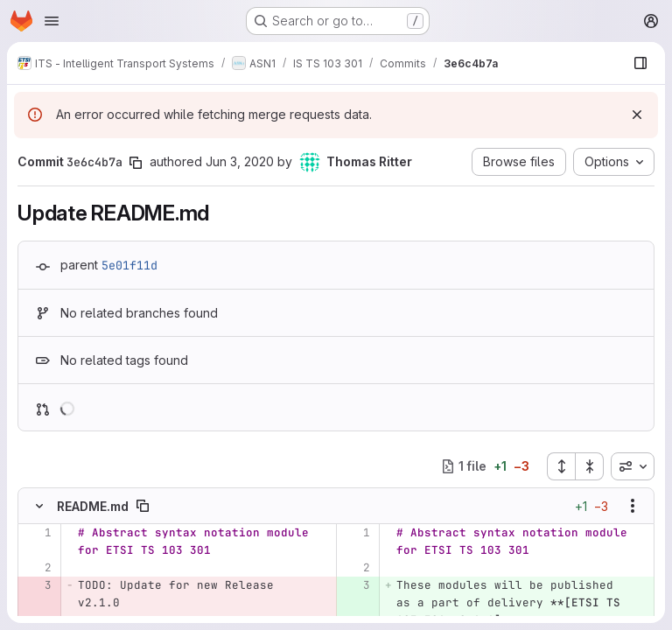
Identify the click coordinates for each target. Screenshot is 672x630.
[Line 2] (37, 568)
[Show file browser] (640, 63)
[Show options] (633, 506)
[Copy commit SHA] (136, 163)
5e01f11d (129, 265)
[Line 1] (37, 533)
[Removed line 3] (37, 585)
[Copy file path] (143, 506)
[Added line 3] (356, 585)
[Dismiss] (637, 115)
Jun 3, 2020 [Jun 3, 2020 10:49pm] (240, 161)
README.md (93, 506)
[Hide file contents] (39, 506)
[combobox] (633, 466)
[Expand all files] (561, 466)
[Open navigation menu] (52, 21)
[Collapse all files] (590, 466)
